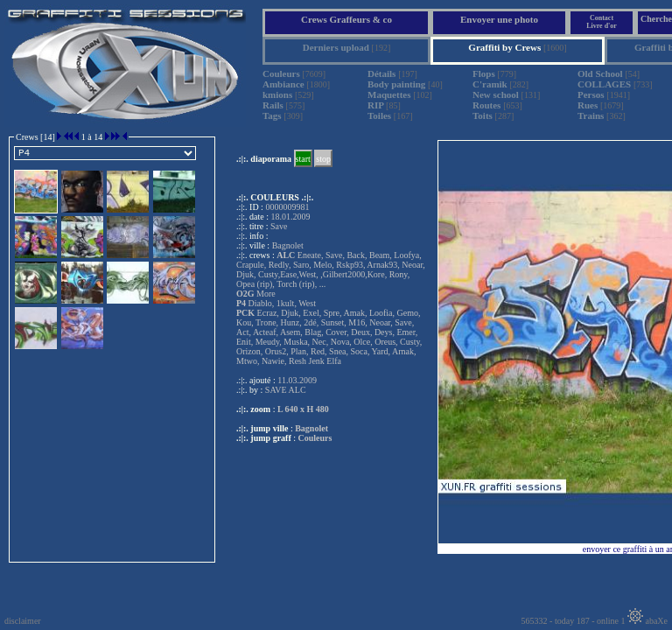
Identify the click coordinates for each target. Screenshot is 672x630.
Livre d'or (602, 26)
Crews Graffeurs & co (346, 19)
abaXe (647, 621)
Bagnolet (311, 428)
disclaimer (23, 621)
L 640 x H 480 (303, 409)
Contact (602, 18)
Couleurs (315, 438)
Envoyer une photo (499, 19)
